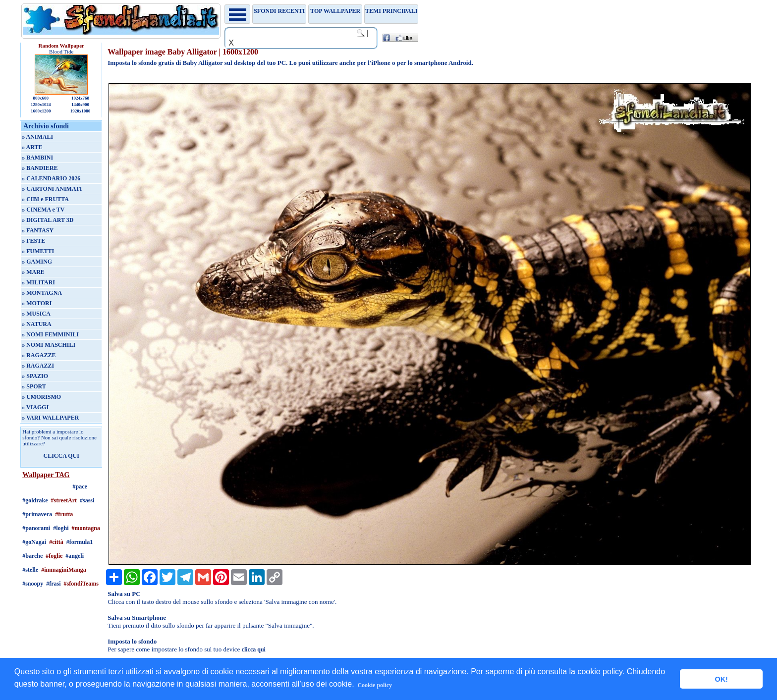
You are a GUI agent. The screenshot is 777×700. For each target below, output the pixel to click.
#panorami (36, 528)
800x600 (41, 98)
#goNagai (34, 542)
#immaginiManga (64, 570)
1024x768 (80, 98)
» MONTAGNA (42, 293)
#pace (80, 486)
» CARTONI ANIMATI (52, 189)
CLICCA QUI (61, 456)
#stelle (30, 570)
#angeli (75, 556)
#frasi (53, 584)
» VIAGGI (35, 407)
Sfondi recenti (279, 11)
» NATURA (36, 324)
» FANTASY (38, 230)
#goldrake (35, 500)
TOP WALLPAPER (335, 11)
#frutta (64, 514)
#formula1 (80, 542)
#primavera (37, 514)
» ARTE (32, 147)
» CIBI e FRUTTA (45, 199)
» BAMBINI (37, 158)
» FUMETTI (38, 251)
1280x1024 (41, 105)
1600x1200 (41, 111)
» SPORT (34, 386)
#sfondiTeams (81, 584)
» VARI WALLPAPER (50, 418)
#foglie (54, 556)
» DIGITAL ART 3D (48, 220)
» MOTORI (37, 303)
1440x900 (80, 105)
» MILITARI (38, 282)
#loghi (61, 528)
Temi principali (391, 11)
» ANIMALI (37, 137)
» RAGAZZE (39, 355)
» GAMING (37, 262)
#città (56, 542)
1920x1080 (81, 111)
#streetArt (64, 500)
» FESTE (33, 241)
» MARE (33, 272)
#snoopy (33, 584)
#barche (32, 556)
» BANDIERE (40, 168)
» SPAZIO (35, 376)
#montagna (86, 528)
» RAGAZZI (38, 366)
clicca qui (254, 649)
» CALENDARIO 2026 (51, 178)
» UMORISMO (41, 397)
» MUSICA (36, 314)
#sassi (87, 500)
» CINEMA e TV (43, 210)
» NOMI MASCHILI (49, 345)
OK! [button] (721, 679)
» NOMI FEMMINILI (50, 334)
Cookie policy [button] (375, 685)
